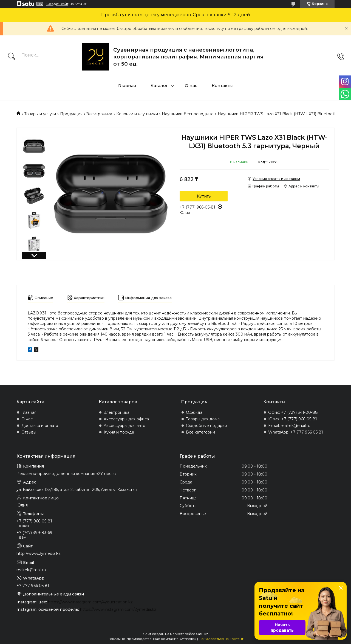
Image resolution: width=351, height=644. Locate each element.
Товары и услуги (40, 114)
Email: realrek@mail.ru (289, 426)
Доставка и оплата (40, 426)
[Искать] (12, 57)
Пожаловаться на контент (221, 639)
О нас (191, 85)
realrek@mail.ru (31, 570)
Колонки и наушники (137, 114)
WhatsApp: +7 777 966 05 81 (296, 432)
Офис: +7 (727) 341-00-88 (293, 412)
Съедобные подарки (206, 426)
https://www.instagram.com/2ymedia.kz (118, 609)
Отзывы (29, 432)
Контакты (222, 85)
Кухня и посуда (119, 432)
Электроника (99, 114)
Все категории (200, 432)
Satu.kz (202, 634)
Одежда (194, 412)
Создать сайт (57, 4)
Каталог (159, 85)
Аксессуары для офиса (126, 419)
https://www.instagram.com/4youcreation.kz (90, 602)
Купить (204, 196)
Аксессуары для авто (124, 426)
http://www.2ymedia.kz (39, 553)
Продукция (71, 114)
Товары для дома (203, 419)
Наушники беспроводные (188, 114)
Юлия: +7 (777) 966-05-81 (293, 419)
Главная (127, 85)
